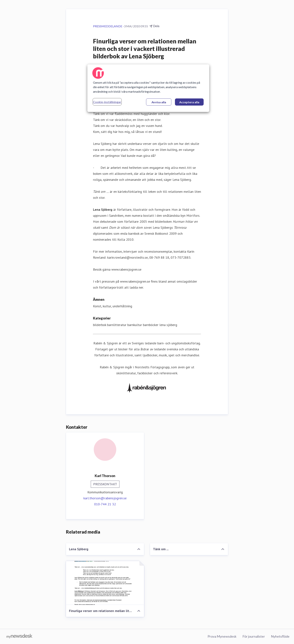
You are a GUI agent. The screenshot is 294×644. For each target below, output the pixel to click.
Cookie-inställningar (107, 102)
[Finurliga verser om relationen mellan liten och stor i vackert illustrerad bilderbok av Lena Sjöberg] (105, 583)
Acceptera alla (189, 102)
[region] (148, 88)
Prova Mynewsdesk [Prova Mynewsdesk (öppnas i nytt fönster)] (222, 636)
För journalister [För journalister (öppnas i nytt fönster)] (254, 636)
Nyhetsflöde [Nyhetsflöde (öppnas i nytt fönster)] (280, 636)
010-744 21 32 (105, 504)
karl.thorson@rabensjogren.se (105, 498)
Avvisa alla (159, 102)
